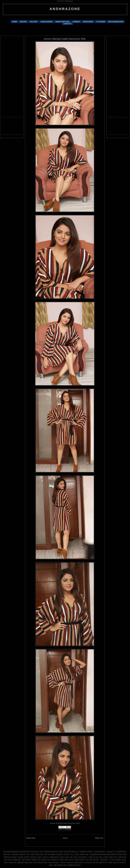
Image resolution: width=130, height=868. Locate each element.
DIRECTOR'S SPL (63, 22)
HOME (15, 22)
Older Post (99, 838)
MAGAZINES (88, 22)
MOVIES (23, 22)
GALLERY (34, 22)
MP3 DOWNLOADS (116, 22)
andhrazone (65, 9)
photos (68, 830)
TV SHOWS (101, 22)
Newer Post (31, 838)
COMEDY (76, 22)
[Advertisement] (65, 30)
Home (65, 838)
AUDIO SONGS (47, 22)
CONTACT (68, 24)
